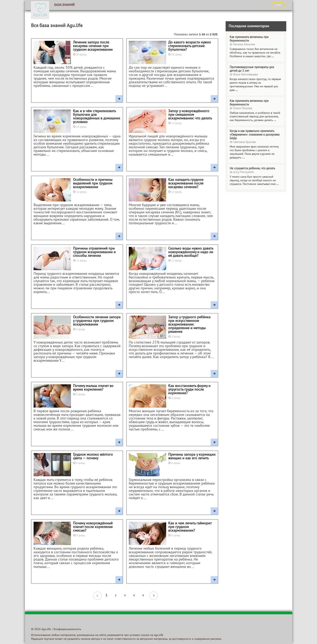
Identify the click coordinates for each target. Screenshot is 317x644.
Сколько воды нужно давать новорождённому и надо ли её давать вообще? (191, 252)
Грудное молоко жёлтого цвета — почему (93, 457)
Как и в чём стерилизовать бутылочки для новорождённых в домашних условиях (97, 117)
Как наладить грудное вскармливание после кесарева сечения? (186, 184)
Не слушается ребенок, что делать (252, 169)
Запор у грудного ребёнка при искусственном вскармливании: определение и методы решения (189, 325)
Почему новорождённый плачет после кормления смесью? (93, 527)
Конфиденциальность (67, 629)
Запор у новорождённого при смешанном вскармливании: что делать (190, 115)
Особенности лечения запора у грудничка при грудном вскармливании (97, 321)
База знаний (64, 5)
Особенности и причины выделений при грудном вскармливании (93, 184)
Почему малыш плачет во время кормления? (93, 388)
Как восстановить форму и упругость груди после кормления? (189, 390)
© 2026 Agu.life (41, 629)
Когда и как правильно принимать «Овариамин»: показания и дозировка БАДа (255, 135)
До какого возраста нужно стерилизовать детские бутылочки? (190, 46)
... (273, 56)
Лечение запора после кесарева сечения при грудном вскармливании (93, 46)
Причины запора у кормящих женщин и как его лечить (192, 457)
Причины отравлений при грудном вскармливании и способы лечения (94, 252)
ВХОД (278, 5)
